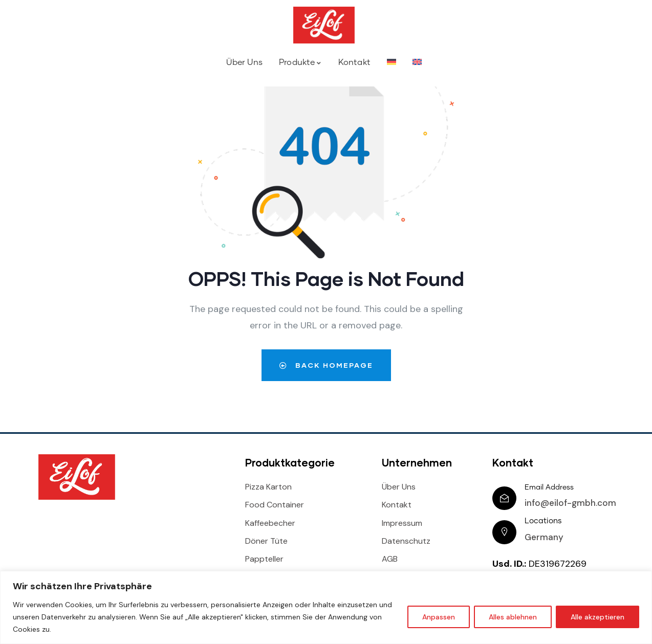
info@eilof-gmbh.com (571, 503)
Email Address (550, 487)
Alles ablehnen (513, 617)
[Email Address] (505, 498)
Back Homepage (326, 365)
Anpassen (439, 617)
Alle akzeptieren (597, 617)
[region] (326, 607)
